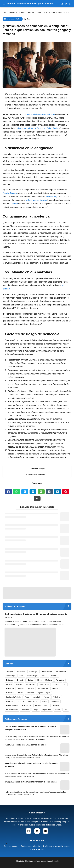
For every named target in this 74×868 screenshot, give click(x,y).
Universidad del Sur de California (31, 128)
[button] (37, 499)
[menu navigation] (4, 4)
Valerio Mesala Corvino (36, 200)
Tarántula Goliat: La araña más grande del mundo (26, 745)
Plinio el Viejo (52, 197)
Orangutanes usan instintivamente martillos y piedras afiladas (31, 782)
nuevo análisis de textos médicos (40, 114)
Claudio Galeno (10, 193)
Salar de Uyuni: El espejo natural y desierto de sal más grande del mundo (31, 765)
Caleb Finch (52, 128)
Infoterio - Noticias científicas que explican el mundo (34, 4)
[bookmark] (70, 4)
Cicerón (14, 204)
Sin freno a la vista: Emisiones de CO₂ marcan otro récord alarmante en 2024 (36, 616)
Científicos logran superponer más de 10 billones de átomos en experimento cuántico (30, 728)
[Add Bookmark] (27, 19)
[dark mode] (66, 4)
